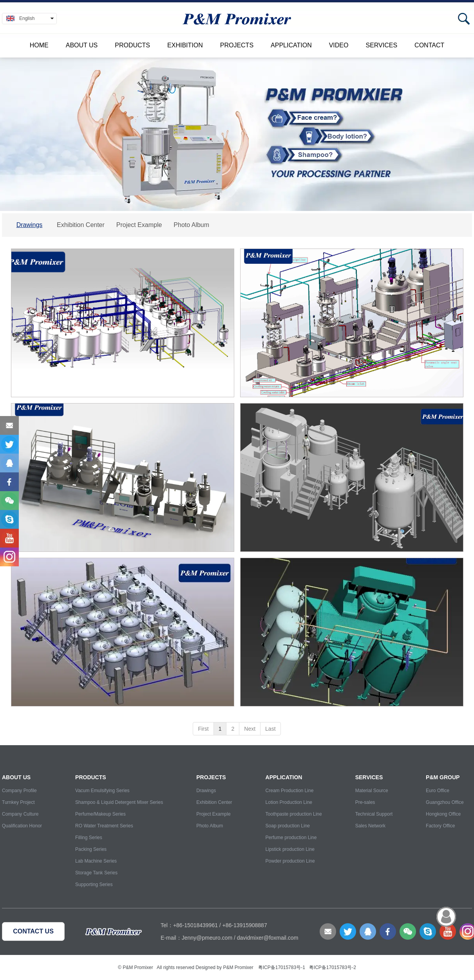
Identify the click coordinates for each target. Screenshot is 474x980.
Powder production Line (290, 861)
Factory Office (440, 826)
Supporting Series (94, 885)
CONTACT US (33, 931)
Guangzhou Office (445, 802)
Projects (237, 45)
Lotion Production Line (289, 802)
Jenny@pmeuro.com (207, 938)
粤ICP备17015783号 (280, 967)
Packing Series (91, 849)
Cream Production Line (290, 791)
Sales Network (370, 826)
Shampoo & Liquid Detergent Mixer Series (119, 802)
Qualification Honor (22, 826)
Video (339, 45)
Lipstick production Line (290, 849)
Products (132, 45)
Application (291, 45)
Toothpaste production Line (294, 814)
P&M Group (443, 777)
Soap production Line (288, 826)
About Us (82, 45)
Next (250, 729)
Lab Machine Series (96, 861)
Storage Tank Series (96, 873)
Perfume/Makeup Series (100, 814)
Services (381, 45)
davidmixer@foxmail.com (268, 938)
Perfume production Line (291, 838)
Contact (429, 45)
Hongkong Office (443, 814)
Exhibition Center (214, 802)
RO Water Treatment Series (104, 826)
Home (39, 45)
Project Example (213, 814)
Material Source (372, 791)
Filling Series (89, 838)
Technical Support (374, 814)
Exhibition (185, 45)
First (203, 729)
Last (270, 729)
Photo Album (210, 826)
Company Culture (20, 814)
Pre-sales (365, 802)
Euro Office (438, 791)
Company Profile (19, 791)
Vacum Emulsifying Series (102, 791)
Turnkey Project (18, 802)
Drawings (206, 791)
